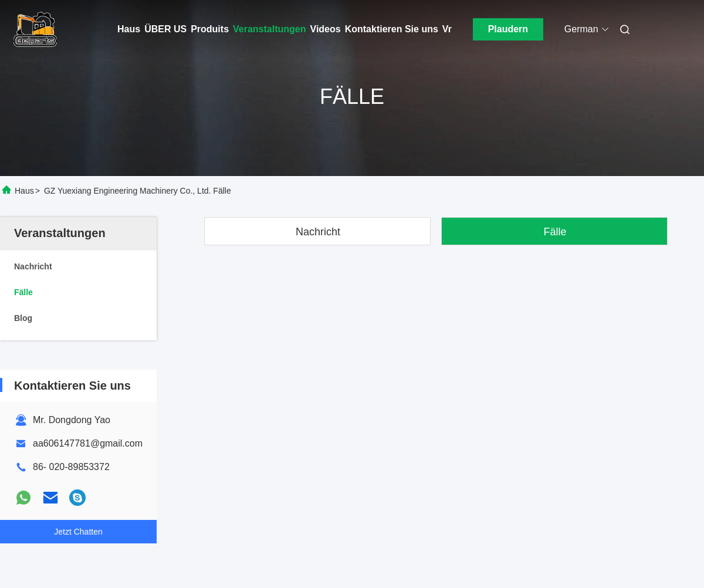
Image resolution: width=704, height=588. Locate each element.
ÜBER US (165, 29)
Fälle (555, 232)
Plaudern (508, 29)
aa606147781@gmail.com (88, 443)
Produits (210, 29)
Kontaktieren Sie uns (392, 29)
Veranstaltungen (269, 29)
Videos (326, 29)
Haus (129, 29)
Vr (447, 29)
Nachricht (318, 232)
